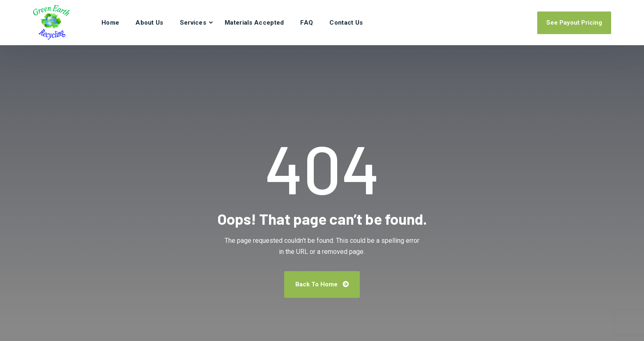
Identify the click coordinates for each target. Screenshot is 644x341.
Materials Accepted (254, 23)
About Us (149, 23)
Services (193, 23)
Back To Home (322, 284)
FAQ (307, 23)
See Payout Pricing (574, 23)
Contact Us (346, 23)
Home (110, 23)
